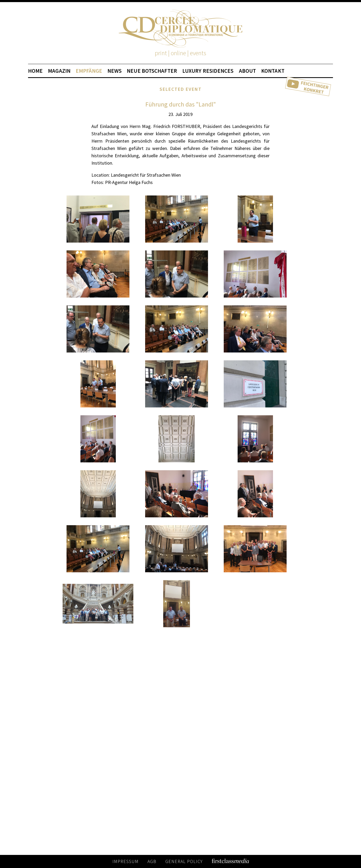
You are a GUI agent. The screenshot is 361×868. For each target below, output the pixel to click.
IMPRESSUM (125, 861)
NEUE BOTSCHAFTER (152, 71)
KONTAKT (273, 71)
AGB (152, 861)
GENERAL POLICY (184, 861)
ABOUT (248, 71)
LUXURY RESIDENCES (208, 71)
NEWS (114, 71)
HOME (35, 71)
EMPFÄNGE (89, 71)
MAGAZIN (59, 71)
